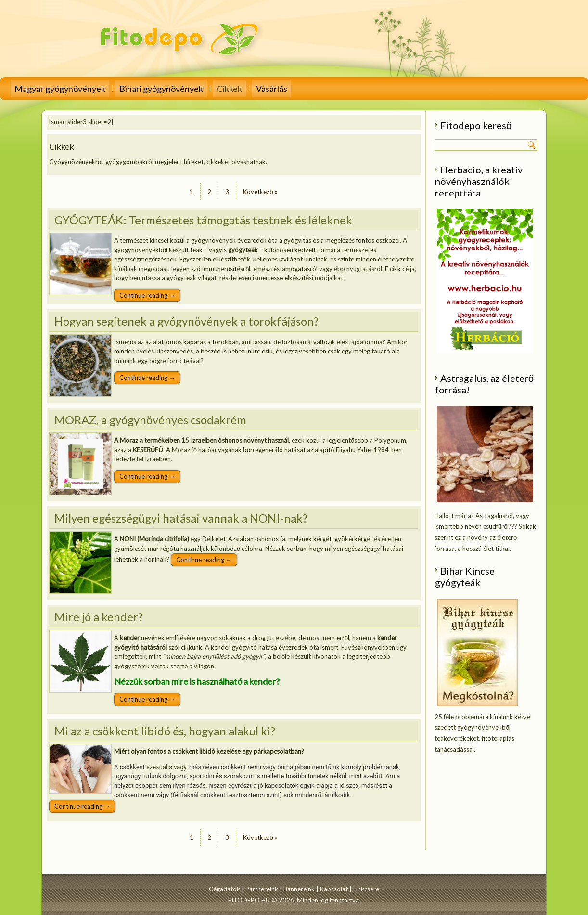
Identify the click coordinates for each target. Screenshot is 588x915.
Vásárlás (272, 89)
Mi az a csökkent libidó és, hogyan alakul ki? (165, 731)
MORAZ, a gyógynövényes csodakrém (150, 420)
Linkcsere (366, 889)
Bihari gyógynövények (161, 89)
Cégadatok (224, 889)
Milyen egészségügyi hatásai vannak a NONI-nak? (181, 518)
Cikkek (230, 89)
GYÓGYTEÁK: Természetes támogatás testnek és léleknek (203, 220)
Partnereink (262, 889)
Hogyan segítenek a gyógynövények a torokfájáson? (186, 321)
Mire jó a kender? (99, 617)
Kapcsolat (334, 889)
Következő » (260, 192)
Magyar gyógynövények (60, 89)
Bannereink (299, 889)
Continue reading (147, 295)
